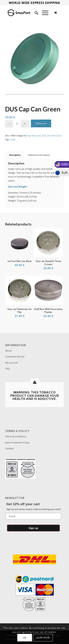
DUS (44, 136)
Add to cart (41, 123)
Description (15, 155)
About (9, 351)
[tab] (15, 155)
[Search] (35, 13)
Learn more (43, 638)
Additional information (39, 155)
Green (13, 139)
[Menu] (43, 13)
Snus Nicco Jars (54, 136)
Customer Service (15, 357)
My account (12, 363)
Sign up (33, 528)
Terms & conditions (16, 436)
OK (25, 638)
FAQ (7, 369)
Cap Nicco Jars (34, 136)
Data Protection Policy (17, 442)
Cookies (9, 448)
